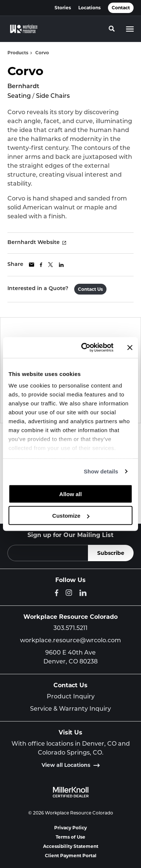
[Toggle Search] (112, 29)
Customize (71, 516)
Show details (101, 471)
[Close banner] (130, 347)
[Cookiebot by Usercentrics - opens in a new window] (85, 348)
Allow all (71, 494)
